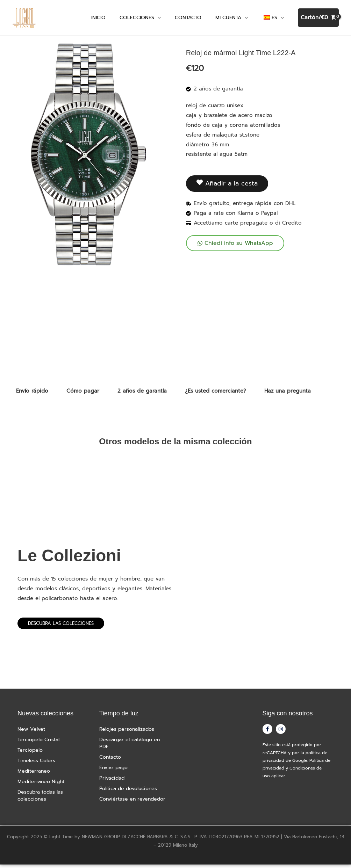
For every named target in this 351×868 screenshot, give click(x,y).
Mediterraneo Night (42, 785)
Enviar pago (115, 771)
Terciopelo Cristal (40, 743)
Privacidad (113, 782)
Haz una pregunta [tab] (288, 394)
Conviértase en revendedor (135, 803)
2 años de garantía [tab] (142, 394)
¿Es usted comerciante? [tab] (216, 394)
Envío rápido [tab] (32, 394)
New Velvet (32, 733)
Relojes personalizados (128, 733)
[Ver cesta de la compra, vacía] (318, 19)
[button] (157, 19)
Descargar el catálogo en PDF (132, 747)
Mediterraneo (35, 775)
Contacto (111, 761)
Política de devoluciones (130, 792)
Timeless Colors (37, 764)
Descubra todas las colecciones (42, 799)
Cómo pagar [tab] (83, 394)
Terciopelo (31, 754)
